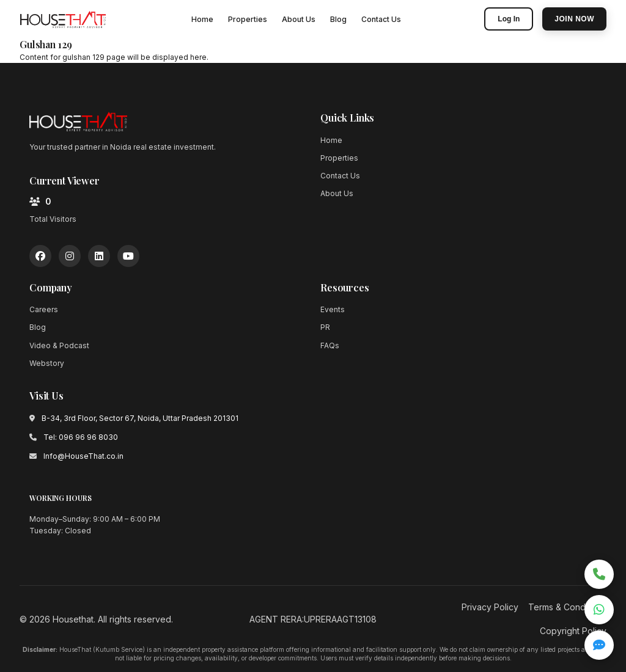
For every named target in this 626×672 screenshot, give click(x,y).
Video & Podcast (59, 345)
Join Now (574, 19)
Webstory (47, 363)
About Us (299, 19)
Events (333, 309)
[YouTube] (128, 256)
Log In (509, 19)
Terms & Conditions (567, 607)
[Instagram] (70, 256)
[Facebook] (40, 256)
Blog (338, 19)
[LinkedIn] (99, 256)
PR (325, 327)
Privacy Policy (490, 607)
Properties (248, 19)
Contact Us (381, 19)
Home (202, 19)
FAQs (330, 345)
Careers (44, 309)
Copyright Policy (573, 631)
